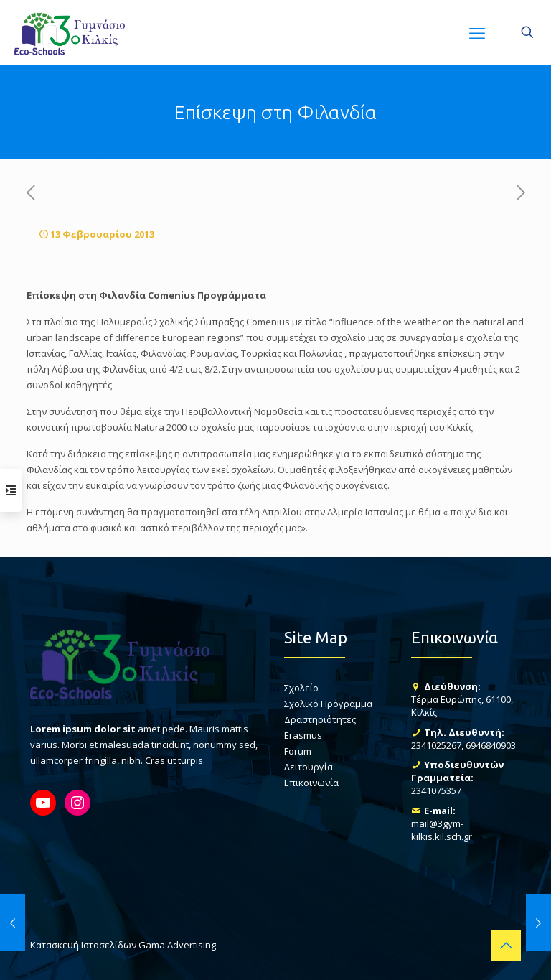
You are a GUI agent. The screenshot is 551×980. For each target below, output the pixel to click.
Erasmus (303, 735)
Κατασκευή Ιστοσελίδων (83, 945)
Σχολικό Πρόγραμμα (328, 704)
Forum (298, 751)
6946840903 (491, 745)
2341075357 (436, 790)
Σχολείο (301, 688)
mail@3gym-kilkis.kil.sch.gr (442, 830)
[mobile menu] (477, 32)
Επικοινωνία (311, 783)
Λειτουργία (309, 767)
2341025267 (436, 745)
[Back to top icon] (506, 946)
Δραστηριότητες (320, 719)
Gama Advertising (177, 945)
